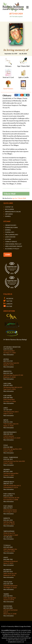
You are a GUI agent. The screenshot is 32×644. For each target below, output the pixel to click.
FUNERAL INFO (10, 232)
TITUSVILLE (7, 545)
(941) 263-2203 (8, 520)
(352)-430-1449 (8, 584)
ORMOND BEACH (9, 482)
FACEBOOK (8, 299)
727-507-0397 (8, 410)
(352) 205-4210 (8, 572)
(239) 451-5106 (8, 422)
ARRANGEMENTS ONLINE (13, 212)
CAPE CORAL (7, 383)
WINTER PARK (8, 606)
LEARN (8, 255)
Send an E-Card (8, 77)
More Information (9, 355)
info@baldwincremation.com (16, 642)
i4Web (16, 626)
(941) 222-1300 (8, 373)
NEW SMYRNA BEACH (10, 432)
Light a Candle (23, 77)
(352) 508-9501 (8, 596)
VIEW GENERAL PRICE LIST (13, 244)
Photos (23, 89)
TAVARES (6, 594)
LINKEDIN (8, 304)
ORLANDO (7, 469)
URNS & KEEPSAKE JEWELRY (14, 246)
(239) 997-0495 (8, 385)
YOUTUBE (8, 306)
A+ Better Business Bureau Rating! (15, 340)
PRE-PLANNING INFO (12, 235)
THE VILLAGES (8, 582)
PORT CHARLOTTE (9, 494)
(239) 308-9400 (8, 398)
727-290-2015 (8, 537)
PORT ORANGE (8, 506)
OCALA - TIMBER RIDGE (11, 457)
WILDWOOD (7, 570)
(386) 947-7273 (8, 484)
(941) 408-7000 (8, 559)
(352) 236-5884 (8, 447)
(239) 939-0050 (8, 349)
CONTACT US (9, 207)
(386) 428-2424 (8, 434)
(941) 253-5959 (8, 496)
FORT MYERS (7, 396)
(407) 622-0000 (8, 608)
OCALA (6, 445)
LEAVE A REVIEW (10, 237)
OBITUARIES (9, 214)
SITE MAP (8, 239)
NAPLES (6, 420)
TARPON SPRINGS (9, 531)
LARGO (6, 408)
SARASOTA (7, 518)
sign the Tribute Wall (19, 198)
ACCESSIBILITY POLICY (12, 249)
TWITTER (8, 301)
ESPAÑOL (8, 216)
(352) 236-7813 (8, 459)
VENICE (6, 557)
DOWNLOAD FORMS (11, 227)
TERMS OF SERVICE (11, 242)
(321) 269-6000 (8, 547)
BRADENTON (7, 371)
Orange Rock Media (25, 626)
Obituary (8, 66)
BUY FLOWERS (9, 209)
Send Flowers (8, 89)
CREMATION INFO (11, 225)
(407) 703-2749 (8, 361)
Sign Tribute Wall (23, 66)
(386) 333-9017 (8, 508)
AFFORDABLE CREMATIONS (12, 347)
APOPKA (6, 359)
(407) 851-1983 (8, 471)
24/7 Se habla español (16, 16)
